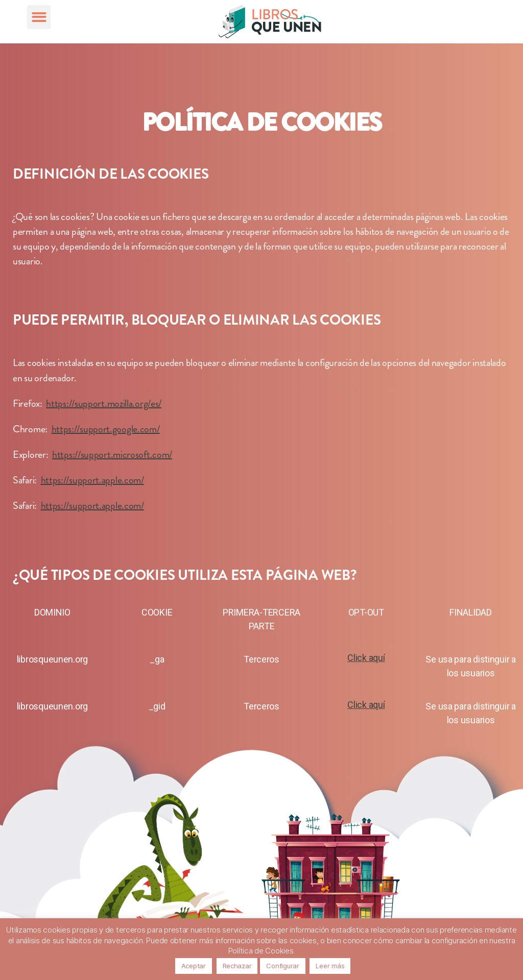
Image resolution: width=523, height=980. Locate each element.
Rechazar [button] (237, 966)
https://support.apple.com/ (92, 480)
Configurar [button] (282, 966)
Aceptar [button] (194, 966)
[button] (39, 17)
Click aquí (366, 658)
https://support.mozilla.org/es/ (104, 403)
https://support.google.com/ (106, 429)
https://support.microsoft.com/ (112, 455)
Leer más (330, 966)
